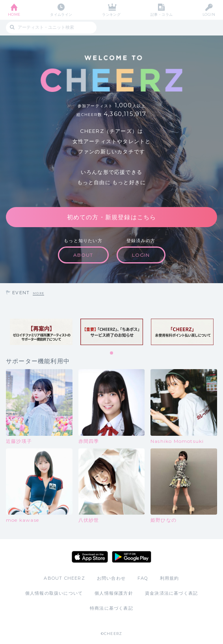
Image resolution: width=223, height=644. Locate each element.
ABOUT (83, 255)
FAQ (143, 578)
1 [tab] (112, 353)
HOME (14, 14)
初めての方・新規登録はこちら (112, 217)
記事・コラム (162, 14)
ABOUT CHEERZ (64, 578)
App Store (90, 557)
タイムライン (61, 14)
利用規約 (170, 578)
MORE (38, 293)
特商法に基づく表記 (111, 608)
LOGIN (209, 14)
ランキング (111, 14)
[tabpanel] (41, 332)
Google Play (132, 557)
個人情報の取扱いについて (54, 593)
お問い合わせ (111, 578)
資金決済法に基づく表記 (171, 593)
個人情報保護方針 (114, 593)
